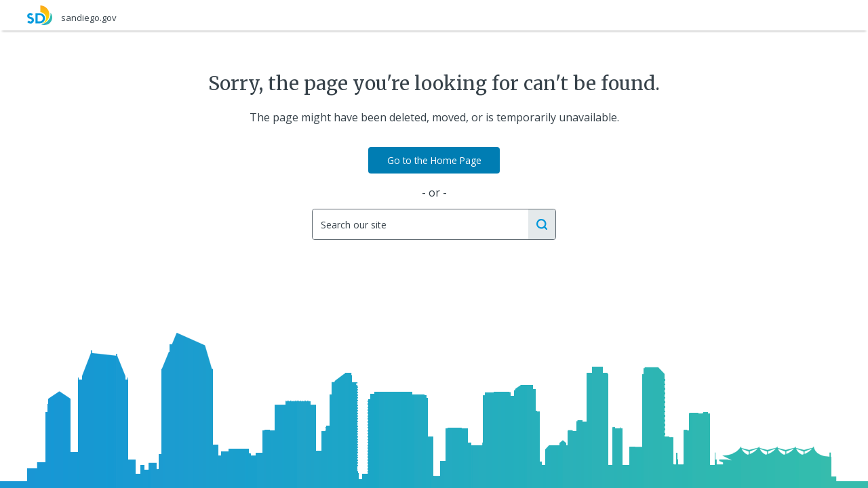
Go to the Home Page (434, 160)
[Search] (420, 224)
